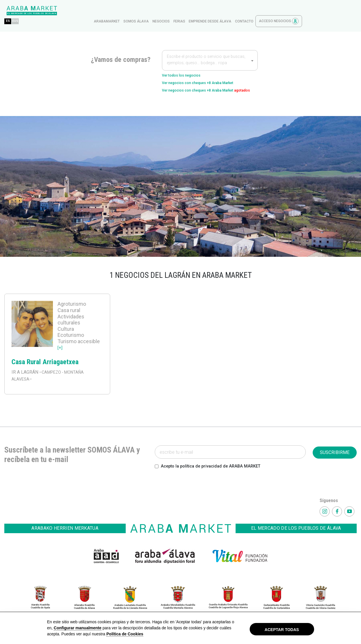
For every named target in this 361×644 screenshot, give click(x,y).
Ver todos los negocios (187, 65)
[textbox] (210, 50)
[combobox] (210, 50)
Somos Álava (191, 11)
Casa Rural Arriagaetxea (45, 363)
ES (63, 11)
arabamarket (161, 11)
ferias (234, 11)
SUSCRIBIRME (335, 454)
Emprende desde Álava (265, 11)
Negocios (216, 11)
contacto (299, 11)
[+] (60, 348)
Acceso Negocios (333, 11)
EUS (72, 11)
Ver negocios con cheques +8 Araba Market (208, 74)
